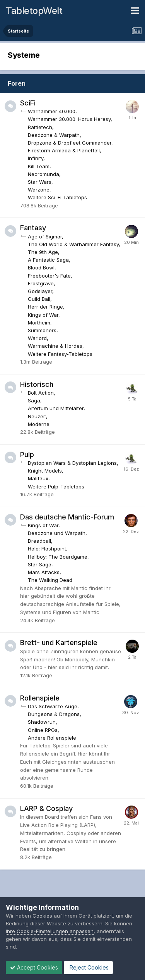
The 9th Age (43, 252)
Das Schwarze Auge (53, 706)
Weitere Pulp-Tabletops (56, 487)
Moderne (39, 424)
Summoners (42, 330)
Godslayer (40, 291)
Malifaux (38, 478)
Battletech (40, 127)
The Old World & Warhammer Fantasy (73, 244)
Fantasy (33, 228)
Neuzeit (37, 416)
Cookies (42, 916)
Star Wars (40, 182)
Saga (34, 400)
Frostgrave (41, 283)
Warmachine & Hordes (55, 346)
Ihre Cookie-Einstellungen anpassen (50, 931)
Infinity (36, 158)
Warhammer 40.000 (52, 111)
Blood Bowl (41, 267)
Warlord (37, 338)
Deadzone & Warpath (54, 135)
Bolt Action (41, 393)
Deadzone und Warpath (57, 533)
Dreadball (39, 541)
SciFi (28, 103)
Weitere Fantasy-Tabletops (60, 354)
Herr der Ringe (45, 307)
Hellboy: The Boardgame (58, 557)
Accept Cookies (34, 967)
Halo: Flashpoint (47, 549)
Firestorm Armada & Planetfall (64, 150)
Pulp (27, 455)
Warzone (39, 190)
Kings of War (43, 315)
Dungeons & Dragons (54, 714)
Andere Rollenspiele (52, 738)
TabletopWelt (34, 11)
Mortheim (39, 323)
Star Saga (40, 564)
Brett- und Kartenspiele (59, 643)
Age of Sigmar (45, 236)
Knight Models (45, 471)
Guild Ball (39, 299)
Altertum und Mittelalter (56, 408)
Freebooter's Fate (49, 276)
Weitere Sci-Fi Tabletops (57, 197)
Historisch (37, 384)
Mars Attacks (44, 572)
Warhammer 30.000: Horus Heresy (69, 119)
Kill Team (39, 166)
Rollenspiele (40, 698)
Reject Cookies (88, 967)
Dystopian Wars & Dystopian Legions (72, 463)
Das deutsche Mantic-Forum (67, 517)
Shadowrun (42, 722)
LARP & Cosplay (46, 808)
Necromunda (43, 174)
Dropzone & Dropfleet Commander (70, 143)
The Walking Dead (50, 580)
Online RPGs (43, 730)
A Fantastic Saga (48, 260)
